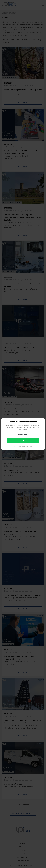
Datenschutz (29, 446)
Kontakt (15, 446)
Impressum (22, 446)
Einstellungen (23, 434)
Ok (23, 440)
